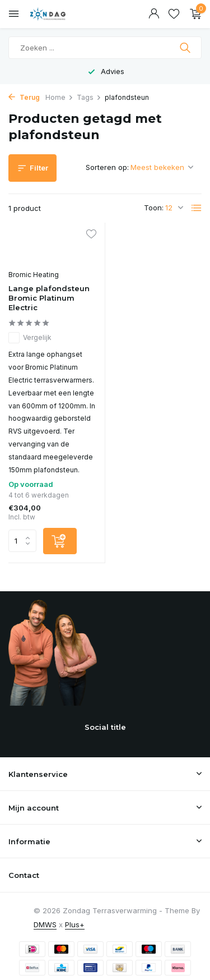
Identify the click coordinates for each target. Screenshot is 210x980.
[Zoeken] (105, 48)
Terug (24, 97)
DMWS (45, 924)
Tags (89, 97)
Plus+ (75, 924)
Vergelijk (30, 338)
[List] (197, 208)
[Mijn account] (154, 14)
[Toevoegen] (60, 541)
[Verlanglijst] (174, 14)
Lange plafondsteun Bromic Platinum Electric (49, 298)
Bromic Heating (34, 275)
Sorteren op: (107, 167)
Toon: (154, 208)
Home (59, 97)
